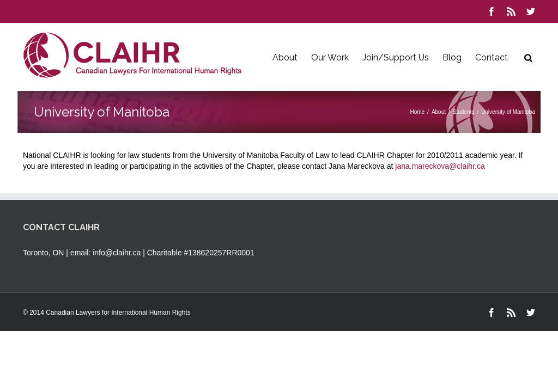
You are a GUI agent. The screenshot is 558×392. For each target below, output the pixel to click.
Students (463, 112)
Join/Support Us (396, 57)
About (285, 57)
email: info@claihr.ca (105, 253)
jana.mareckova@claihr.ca (440, 166)
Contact (492, 57)
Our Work (330, 57)
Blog (452, 57)
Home (417, 112)
